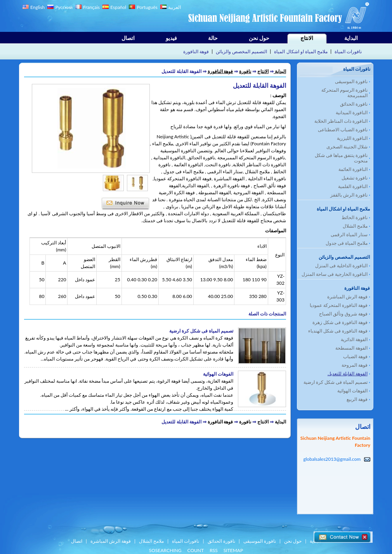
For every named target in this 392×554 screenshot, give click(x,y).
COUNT (196, 550)
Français (91, 7)
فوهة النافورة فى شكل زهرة (340, 322)
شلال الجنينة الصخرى (347, 147)
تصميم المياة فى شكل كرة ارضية (336, 382)
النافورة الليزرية (352, 138)
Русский (64, 7)
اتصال (128, 38)
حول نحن (259, 38)
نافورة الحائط (355, 217)
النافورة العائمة (353, 169)
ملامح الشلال (355, 226)
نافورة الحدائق (354, 104)
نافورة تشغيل (355, 178)
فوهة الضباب (355, 356)
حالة (213, 38)
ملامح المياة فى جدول (347, 243)
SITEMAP (233, 550)
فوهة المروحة (355, 365)
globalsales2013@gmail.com (332, 459)
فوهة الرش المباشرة (347, 297)
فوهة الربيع (357, 399)
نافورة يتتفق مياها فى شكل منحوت (341, 158)
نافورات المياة (348, 51)
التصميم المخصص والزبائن (241, 51)
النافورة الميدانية (352, 112)
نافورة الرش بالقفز (349, 195)
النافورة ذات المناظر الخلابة (341, 121)
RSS (214, 550)
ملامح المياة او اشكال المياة (301, 51)
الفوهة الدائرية (354, 339)
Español (118, 7)
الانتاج (307, 38)
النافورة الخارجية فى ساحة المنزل (335, 274)
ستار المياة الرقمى (349, 234)
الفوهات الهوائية (352, 391)
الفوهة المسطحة (351, 348)
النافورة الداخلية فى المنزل (341, 266)
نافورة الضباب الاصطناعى (343, 130)
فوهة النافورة (196, 51)
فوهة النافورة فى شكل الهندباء (338, 331)
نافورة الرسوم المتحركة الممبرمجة (344, 93)
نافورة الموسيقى (351, 81)
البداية (351, 38)
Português (147, 7)
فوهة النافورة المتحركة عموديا (339, 305)
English (37, 7)
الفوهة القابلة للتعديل (348, 374)
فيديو (171, 38)
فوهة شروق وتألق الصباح (343, 314)
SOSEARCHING (165, 550)
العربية (174, 7)
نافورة (245, 71)
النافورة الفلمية (353, 186)
